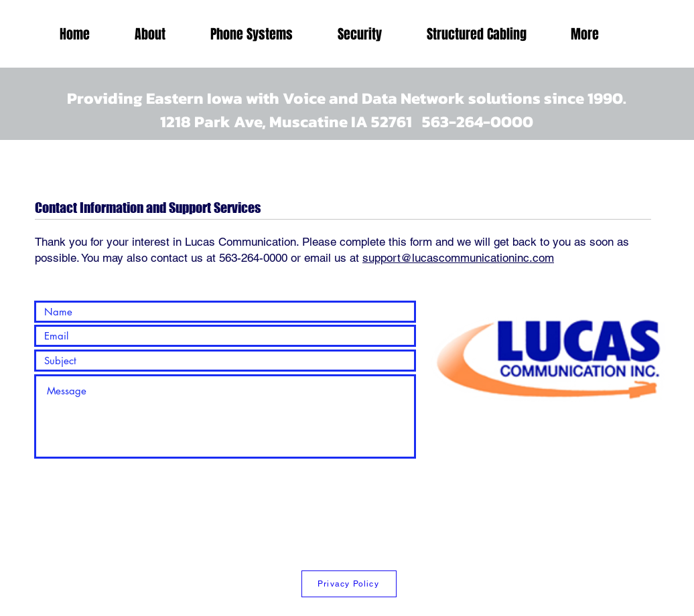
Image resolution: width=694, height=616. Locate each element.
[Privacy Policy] (349, 584)
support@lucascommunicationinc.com (458, 258)
